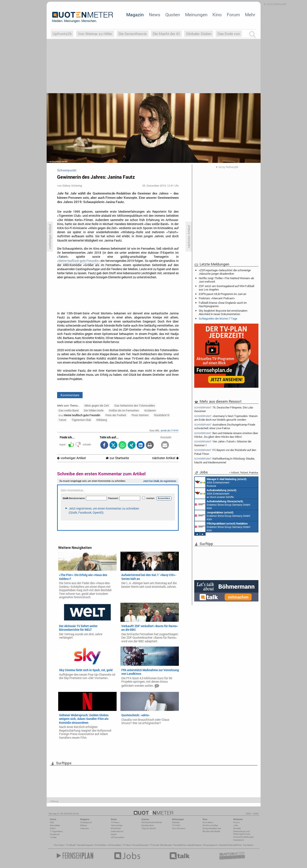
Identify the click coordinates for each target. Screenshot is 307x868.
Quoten (173, 15)
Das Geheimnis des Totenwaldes (135, 405)
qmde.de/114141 (170, 430)
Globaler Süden (199, 34)
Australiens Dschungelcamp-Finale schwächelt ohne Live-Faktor (225, 426)
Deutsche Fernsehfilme (230, 845)
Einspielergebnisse (212, 828)
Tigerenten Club (81, 420)
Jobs (236, 825)
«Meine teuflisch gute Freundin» (79, 261)
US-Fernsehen (118, 837)
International (117, 831)
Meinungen (196, 15)
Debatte (176, 822)
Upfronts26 (62, 34)
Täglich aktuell (149, 828)
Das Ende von (229, 34)
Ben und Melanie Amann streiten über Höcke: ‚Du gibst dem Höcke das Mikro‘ (226, 435)
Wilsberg (102, 420)
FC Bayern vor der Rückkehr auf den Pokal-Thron (225, 452)
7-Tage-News (56, 831)
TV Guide (155, 845)
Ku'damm (150, 410)
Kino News (59, 845)
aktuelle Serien (194, 845)
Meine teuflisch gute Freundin (79, 415)
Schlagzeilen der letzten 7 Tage (218, 318)
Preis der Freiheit (116, 415)
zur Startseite (117, 458)
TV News (127, 845)
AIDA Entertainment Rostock (221, 482)
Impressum (239, 840)
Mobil (53, 828)
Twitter (53, 837)
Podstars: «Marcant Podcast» (217, 298)
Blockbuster (166, 845)
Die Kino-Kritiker (210, 825)
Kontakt (237, 828)
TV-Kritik (176, 825)
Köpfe (114, 834)
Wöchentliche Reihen (152, 822)
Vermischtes (117, 825)
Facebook (55, 834)
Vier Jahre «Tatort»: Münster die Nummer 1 (223, 443)
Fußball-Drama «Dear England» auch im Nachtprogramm (223, 304)
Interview (85, 828)
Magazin (135, 15)
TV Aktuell (71, 845)
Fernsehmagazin (85, 845)
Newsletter (55, 825)
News (155, 15)
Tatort (62, 420)
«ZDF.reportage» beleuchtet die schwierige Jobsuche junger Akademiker (225, 272)
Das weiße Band (69, 410)
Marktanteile (148, 825)
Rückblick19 (162, 415)
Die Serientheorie (133, 34)
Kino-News (208, 822)
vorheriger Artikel (71, 458)
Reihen (84, 825)
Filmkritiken (101, 845)
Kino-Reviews (179, 828)
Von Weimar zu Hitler (95, 34)
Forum (233, 15)
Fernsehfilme (180, 845)
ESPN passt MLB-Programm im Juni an (222, 294)
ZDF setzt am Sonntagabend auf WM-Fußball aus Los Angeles (226, 288)
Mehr (250, 15)
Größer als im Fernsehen (124, 410)
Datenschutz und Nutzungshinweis (242, 833)
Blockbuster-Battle (211, 831)
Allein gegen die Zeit (97, 405)
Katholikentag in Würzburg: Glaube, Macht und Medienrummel (225, 460)
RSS (52, 822)
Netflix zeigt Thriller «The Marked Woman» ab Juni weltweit (226, 280)
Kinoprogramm (210, 845)
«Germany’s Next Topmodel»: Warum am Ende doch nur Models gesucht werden (226, 418)
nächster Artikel (165, 458)
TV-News (115, 822)
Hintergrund (86, 822)
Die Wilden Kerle (94, 410)
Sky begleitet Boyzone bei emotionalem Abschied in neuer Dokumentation (223, 312)
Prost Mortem (140, 415)
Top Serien (248, 845)
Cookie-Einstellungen (244, 837)
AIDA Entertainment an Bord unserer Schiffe (216, 493)
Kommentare (70, 395)
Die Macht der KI (166, 34)
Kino (217, 15)
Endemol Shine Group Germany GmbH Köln (222, 504)
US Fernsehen (115, 845)
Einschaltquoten (141, 845)
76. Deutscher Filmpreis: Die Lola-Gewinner (224, 409)
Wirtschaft (116, 828)
